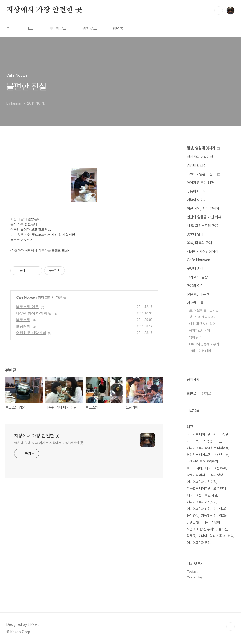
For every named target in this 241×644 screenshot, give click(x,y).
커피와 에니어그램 (199, 434)
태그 (29, 28)
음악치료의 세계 (200, 331)
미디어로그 (58, 28)
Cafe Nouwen (27, 297)
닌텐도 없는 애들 (198, 522)
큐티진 (223, 529)
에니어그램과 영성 (199, 543)
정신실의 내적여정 (200, 157)
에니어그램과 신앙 (199, 509)
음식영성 (193, 516)
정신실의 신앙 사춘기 (203, 317)
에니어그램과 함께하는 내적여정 (208, 448)
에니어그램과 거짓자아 (202, 502)
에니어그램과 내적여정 (202, 482)
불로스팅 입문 (27, 307)
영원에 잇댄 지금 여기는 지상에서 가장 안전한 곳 (49, 443)
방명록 (118, 28)
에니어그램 (221, 509)
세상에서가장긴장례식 (202, 251)
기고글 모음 (195, 303)
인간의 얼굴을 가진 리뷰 (204, 217)
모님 (218, 441)
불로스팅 (23, 320)
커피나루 (193, 441)
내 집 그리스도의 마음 (202, 226)
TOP (231, 627)
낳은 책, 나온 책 (198, 294)
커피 (231, 536)
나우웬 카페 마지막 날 (34, 313)
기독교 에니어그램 (199, 489)
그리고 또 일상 (197, 277)
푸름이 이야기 (197, 191)
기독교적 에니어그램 (214, 516)
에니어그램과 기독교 (212, 536)
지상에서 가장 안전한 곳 (44, 10)
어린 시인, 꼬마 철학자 (203, 208)
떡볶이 (216, 522)
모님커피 (23, 326)
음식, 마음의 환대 (199, 243)
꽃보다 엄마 (195, 234)
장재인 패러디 (196, 475)
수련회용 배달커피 (31, 333)
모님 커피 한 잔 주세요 (201, 529)
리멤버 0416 (196, 165)
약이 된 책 (196, 337)
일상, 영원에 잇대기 (203, 148)
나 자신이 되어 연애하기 (202, 461)
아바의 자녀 (194, 468)
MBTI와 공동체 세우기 (204, 344)
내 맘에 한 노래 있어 (202, 324)
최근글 (191, 394)
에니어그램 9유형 (216, 468)
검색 (219, 10)
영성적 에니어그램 (199, 455)
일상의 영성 (215, 475)
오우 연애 (220, 489)
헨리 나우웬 (221, 434)
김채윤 (191, 536)
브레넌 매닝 (221, 455)
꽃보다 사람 (195, 269)
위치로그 (90, 28)
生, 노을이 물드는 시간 (204, 310)
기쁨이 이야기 (197, 200)
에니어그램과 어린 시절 (202, 495)
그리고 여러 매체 (200, 351)
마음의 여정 (195, 286)
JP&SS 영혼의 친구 (204, 174)
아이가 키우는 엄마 (200, 183)
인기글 (206, 394)
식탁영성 (207, 441)
